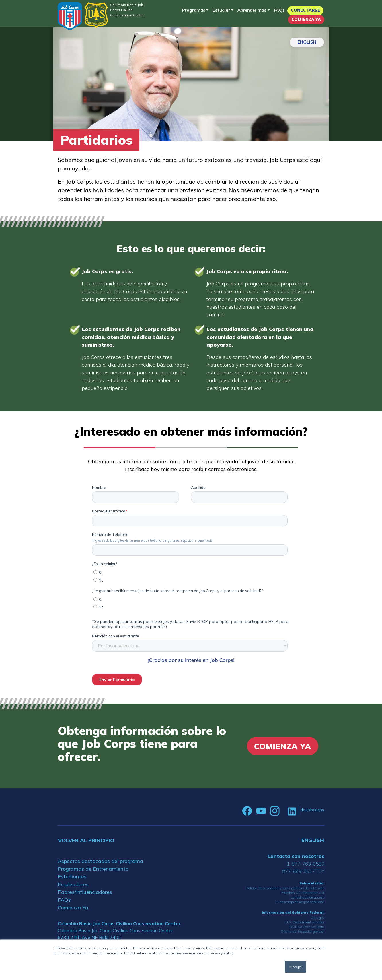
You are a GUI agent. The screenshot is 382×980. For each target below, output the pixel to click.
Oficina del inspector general (303, 931)
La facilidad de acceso (308, 897)
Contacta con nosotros (296, 856)
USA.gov (318, 918)
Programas (194, 10)
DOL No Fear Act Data (307, 927)
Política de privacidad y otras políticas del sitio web (285, 888)
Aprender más (252, 10)
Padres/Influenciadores (85, 892)
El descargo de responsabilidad (300, 902)
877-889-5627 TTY (303, 871)
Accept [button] (296, 967)
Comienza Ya (306, 20)
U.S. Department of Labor (305, 922)
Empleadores (73, 884)
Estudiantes (72, 877)
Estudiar (221, 10)
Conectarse (305, 10)
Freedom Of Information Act (303, 893)
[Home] (70, 16)
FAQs (279, 10)
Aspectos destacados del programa (100, 861)
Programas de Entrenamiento (93, 869)
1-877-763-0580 (306, 864)
